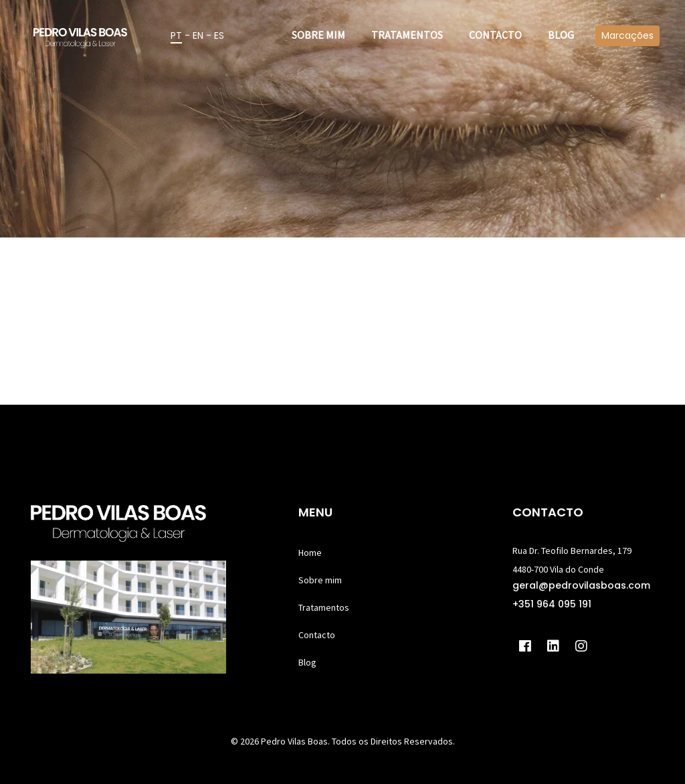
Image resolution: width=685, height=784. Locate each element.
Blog (307, 662)
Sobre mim (320, 580)
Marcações (627, 35)
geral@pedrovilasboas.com (581, 585)
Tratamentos (324, 607)
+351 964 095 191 (552, 604)
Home (310, 553)
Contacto (317, 635)
